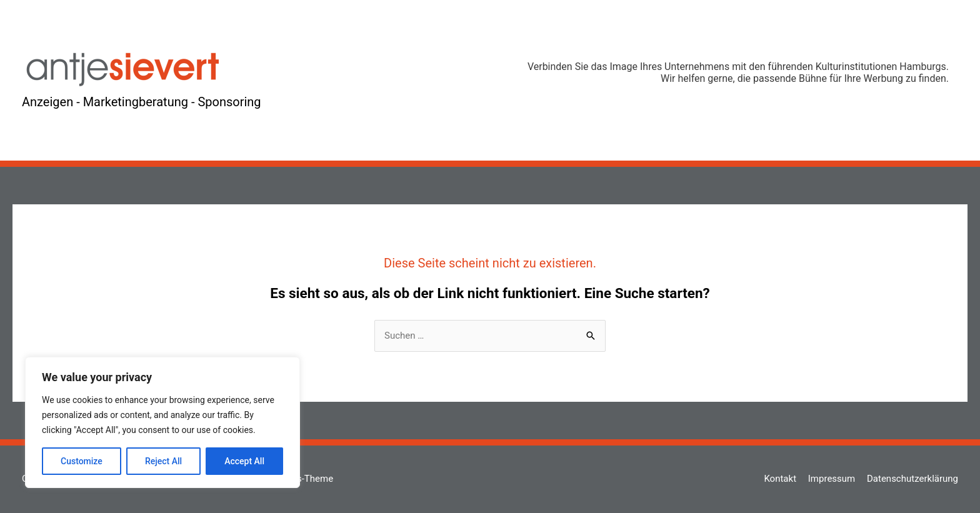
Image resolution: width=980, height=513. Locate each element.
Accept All (244, 461)
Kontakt (780, 479)
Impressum (832, 479)
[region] (162, 422)
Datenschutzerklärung (912, 479)
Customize (82, 461)
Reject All (163, 461)
